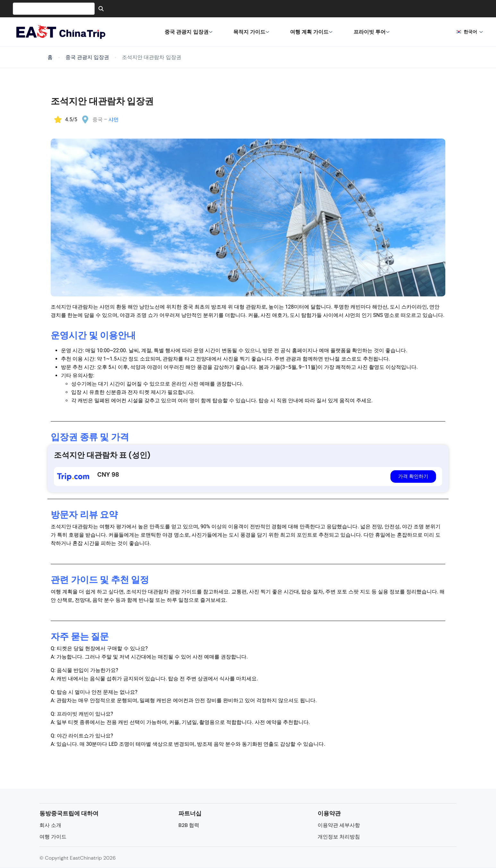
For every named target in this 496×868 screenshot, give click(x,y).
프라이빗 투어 (372, 32)
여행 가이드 (53, 837)
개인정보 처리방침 (339, 837)
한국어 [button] (469, 32)
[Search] (101, 9)
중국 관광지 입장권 (188, 32)
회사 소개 (50, 825)
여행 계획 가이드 (311, 32)
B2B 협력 (189, 825)
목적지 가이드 (251, 32)
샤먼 (114, 119)
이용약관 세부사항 (339, 825)
